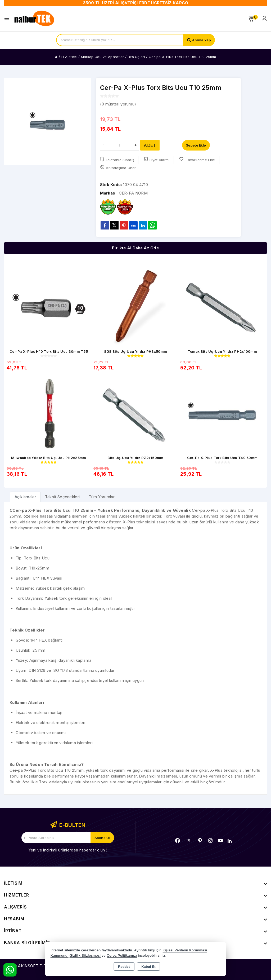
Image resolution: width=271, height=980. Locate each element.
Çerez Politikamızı (122, 955)
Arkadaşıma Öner (118, 167)
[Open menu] (8, 18)
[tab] (25, 497)
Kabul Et (149, 967)
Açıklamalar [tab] (25, 497)
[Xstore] (35, 19)
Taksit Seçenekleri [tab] (62, 497)
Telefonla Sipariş (117, 159)
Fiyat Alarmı (157, 159)
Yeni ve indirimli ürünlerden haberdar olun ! (68, 850)
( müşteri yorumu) (118, 104)
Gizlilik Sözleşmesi (85, 955)
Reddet (124, 967)
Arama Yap (202, 40)
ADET (150, 145)
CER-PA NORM (133, 193)
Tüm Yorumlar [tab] (102, 497)
